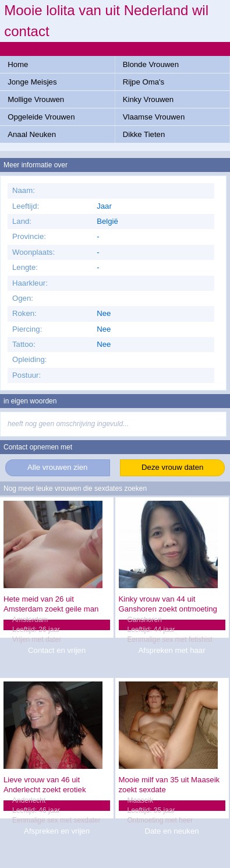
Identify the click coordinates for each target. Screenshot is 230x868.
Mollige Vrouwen (36, 99)
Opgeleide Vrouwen (41, 117)
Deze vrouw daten (172, 467)
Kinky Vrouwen (148, 99)
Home (18, 64)
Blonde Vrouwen (151, 64)
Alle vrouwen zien (57, 467)
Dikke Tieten (144, 134)
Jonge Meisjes (32, 82)
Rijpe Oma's (144, 82)
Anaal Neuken (32, 134)
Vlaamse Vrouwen (154, 117)
